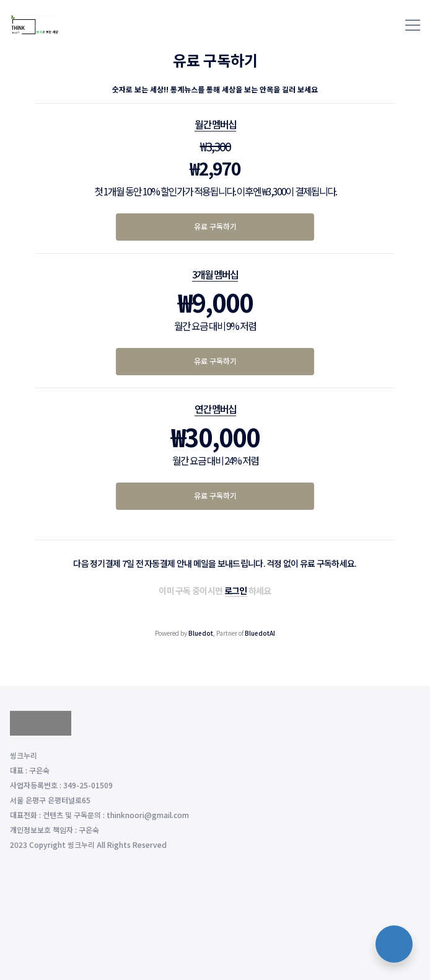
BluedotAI (260, 633)
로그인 (236, 590)
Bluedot (201, 633)
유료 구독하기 (215, 226)
